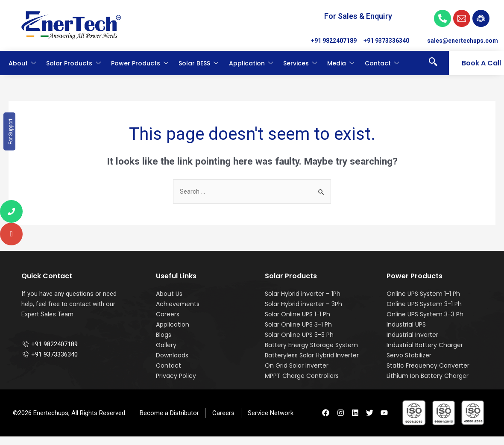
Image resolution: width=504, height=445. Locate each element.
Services (300, 63)
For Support (11, 131)
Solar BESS (199, 63)
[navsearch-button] (433, 63)
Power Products (140, 63)
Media (341, 63)
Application (251, 63)
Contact (382, 63)
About (23, 63)
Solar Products (74, 63)
